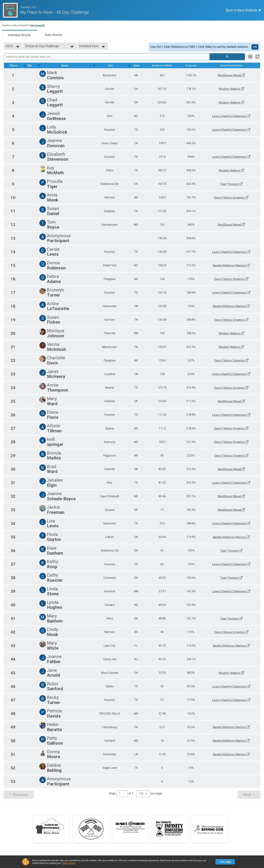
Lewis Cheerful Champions (232, 116)
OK (255, 47)
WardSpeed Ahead (232, 76)
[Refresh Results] (257, 57)
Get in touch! (37, 25)
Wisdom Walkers (232, 89)
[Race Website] (12, 10)
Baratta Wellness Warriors (232, 266)
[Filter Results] (250, 57)
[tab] (19, 35)
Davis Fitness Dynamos (232, 198)
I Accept (225, 862)
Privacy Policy (68, 863)
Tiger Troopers (232, 184)
